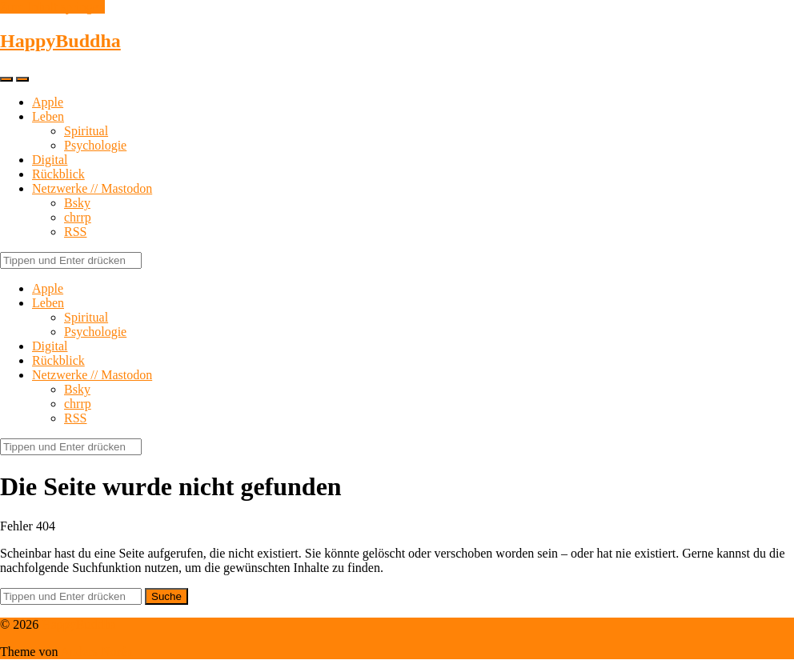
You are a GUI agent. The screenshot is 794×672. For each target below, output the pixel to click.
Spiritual (86, 131)
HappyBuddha (60, 41)
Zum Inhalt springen (52, 7)
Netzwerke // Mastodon (92, 188)
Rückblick (58, 174)
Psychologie (95, 145)
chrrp (78, 217)
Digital (50, 160)
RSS (75, 232)
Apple (48, 102)
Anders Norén (97, 652)
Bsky (77, 203)
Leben (48, 116)
